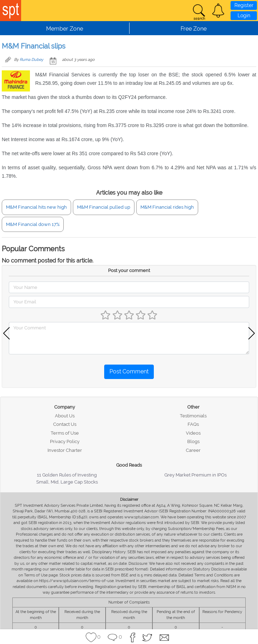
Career (193, 450)
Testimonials (193, 416)
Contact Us (65, 424)
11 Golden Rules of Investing (67, 475)
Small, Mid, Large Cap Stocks (67, 482)
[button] (218, 11)
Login (244, 15)
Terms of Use (65, 433)
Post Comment (129, 371)
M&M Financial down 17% (33, 224)
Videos (193, 433)
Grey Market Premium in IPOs (196, 475)
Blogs (193, 441)
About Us (65, 416)
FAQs (193, 424)
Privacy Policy (65, 441)
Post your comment (129, 270)
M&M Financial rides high (167, 207)
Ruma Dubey (32, 60)
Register (244, 5)
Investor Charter (65, 450)
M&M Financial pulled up (104, 207)
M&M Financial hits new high (36, 207)
